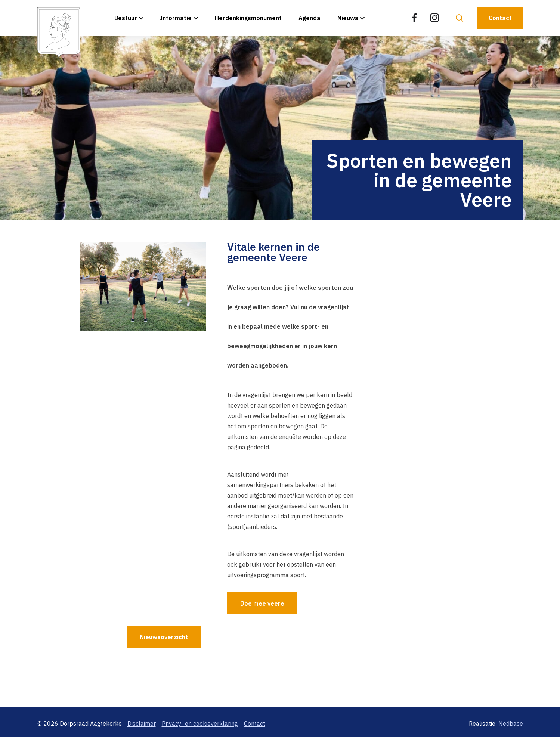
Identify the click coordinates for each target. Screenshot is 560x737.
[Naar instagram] (434, 18)
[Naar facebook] (414, 18)
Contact (500, 18)
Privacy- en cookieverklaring (200, 724)
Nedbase (511, 724)
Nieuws (348, 18)
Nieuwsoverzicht (164, 637)
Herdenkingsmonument (248, 18)
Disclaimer (142, 724)
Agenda (310, 18)
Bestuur (126, 18)
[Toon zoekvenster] (460, 18)
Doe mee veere (262, 603)
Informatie (176, 18)
